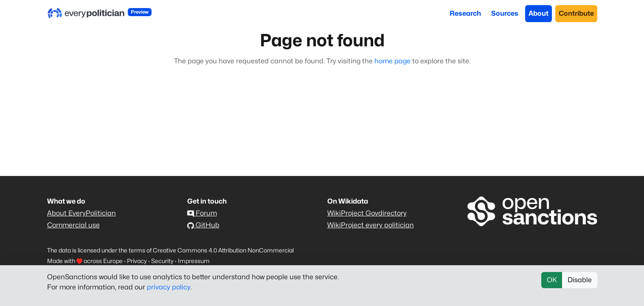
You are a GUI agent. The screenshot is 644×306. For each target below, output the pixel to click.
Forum (202, 213)
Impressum (194, 261)
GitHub (203, 225)
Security (162, 261)
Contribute (576, 13)
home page (392, 61)
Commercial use (73, 225)
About (539, 13)
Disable (580, 280)
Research (465, 13)
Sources (505, 13)
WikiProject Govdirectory (367, 213)
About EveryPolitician (82, 213)
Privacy (137, 261)
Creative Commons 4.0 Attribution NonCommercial (223, 250)
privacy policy (169, 287)
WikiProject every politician (371, 225)
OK (552, 280)
